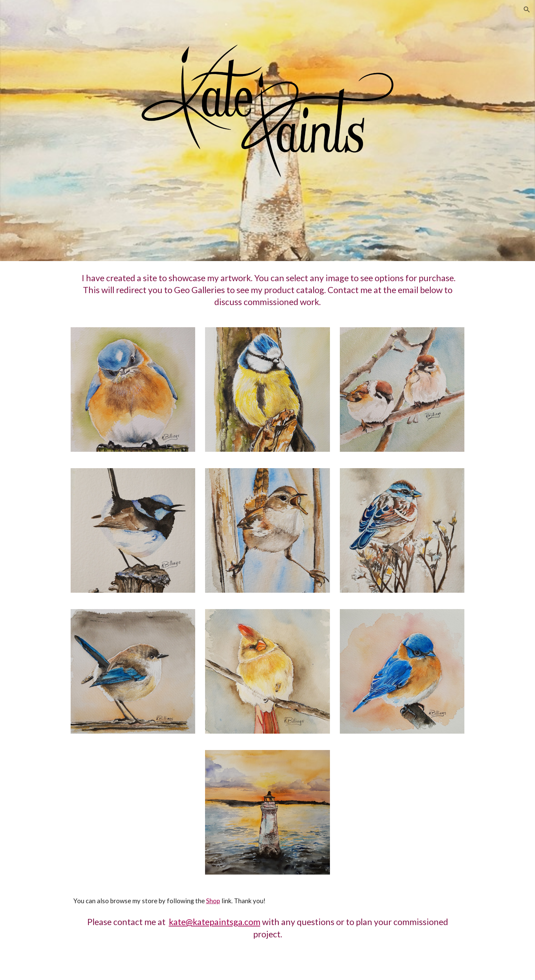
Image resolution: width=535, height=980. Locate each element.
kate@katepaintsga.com (215, 922)
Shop (213, 901)
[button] (527, 10)
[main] (267, 290)
